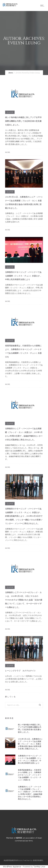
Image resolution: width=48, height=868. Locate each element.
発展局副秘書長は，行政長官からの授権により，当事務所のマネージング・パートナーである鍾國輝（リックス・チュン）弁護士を (30, 775)
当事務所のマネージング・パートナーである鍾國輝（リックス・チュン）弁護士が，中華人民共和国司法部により (23, 276)
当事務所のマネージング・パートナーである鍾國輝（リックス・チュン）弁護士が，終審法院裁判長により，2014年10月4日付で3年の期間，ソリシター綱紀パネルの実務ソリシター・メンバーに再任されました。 (24, 516)
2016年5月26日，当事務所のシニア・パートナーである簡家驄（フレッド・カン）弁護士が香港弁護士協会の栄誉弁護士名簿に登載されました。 (30, 744)
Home (11, 73)
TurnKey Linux (39, 867)
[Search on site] (24, 705)
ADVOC (19, 838)
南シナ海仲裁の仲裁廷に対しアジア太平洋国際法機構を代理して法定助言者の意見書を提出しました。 (23, 121)
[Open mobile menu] (43, 6)
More (8, 152)
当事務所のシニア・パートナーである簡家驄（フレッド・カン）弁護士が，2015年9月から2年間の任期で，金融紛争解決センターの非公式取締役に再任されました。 (30, 793)
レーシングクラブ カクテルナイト (20, 671)
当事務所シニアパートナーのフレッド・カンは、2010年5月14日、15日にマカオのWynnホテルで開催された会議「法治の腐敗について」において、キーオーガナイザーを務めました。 (24, 600)
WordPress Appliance (12, 867)
